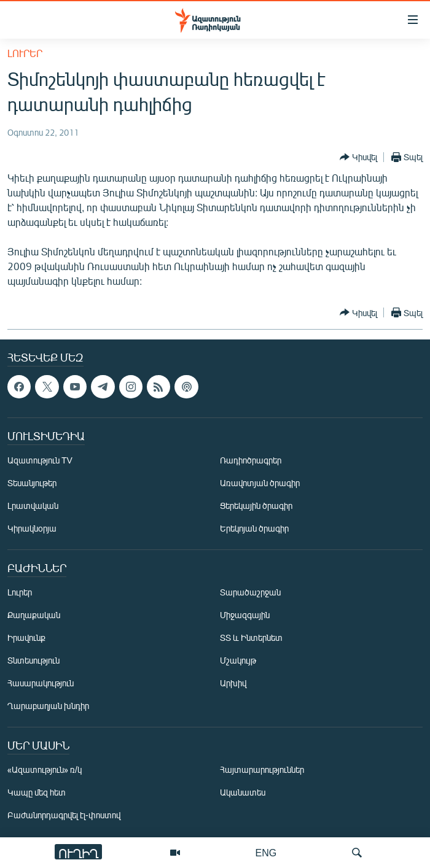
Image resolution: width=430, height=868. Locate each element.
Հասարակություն (41, 683)
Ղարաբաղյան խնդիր (48, 706)
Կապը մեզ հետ (37, 792)
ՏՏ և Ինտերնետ (251, 637)
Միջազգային (245, 615)
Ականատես (243, 792)
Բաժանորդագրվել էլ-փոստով (64, 815)
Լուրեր (25, 53)
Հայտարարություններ (262, 769)
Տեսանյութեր (32, 483)
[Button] (358, 157)
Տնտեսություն (33, 660)
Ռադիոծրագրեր (251, 460)
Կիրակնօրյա (32, 528)
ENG (266, 852)
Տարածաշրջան (250, 592)
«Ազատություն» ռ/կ (45, 769)
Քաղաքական (34, 615)
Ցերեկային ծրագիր (256, 506)
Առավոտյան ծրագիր (260, 483)
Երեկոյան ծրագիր (254, 528)
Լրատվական (33, 506)
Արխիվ (233, 683)
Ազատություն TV (40, 460)
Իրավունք (26, 637)
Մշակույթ (238, 660)
